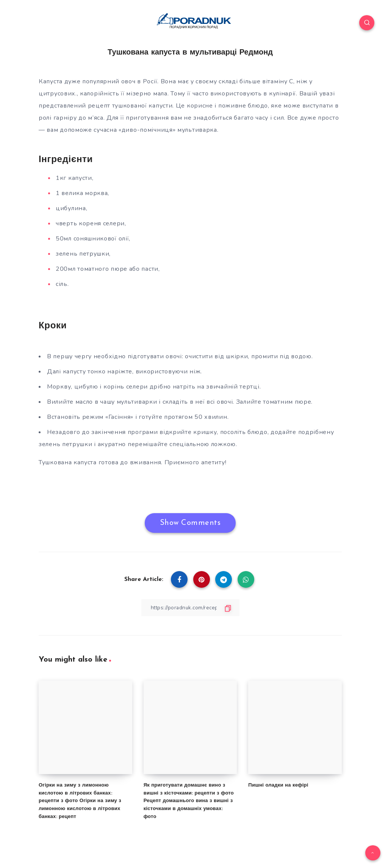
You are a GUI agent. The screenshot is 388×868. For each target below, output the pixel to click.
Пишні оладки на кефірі (278, 785)
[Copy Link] (190, 608)
